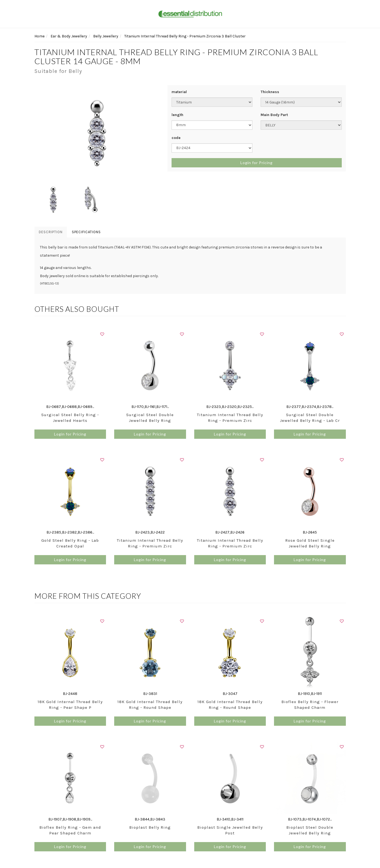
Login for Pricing (257, 163)
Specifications (86, 232)
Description (51, 232)
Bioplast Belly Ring (150, 827)
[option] (97, 133)
